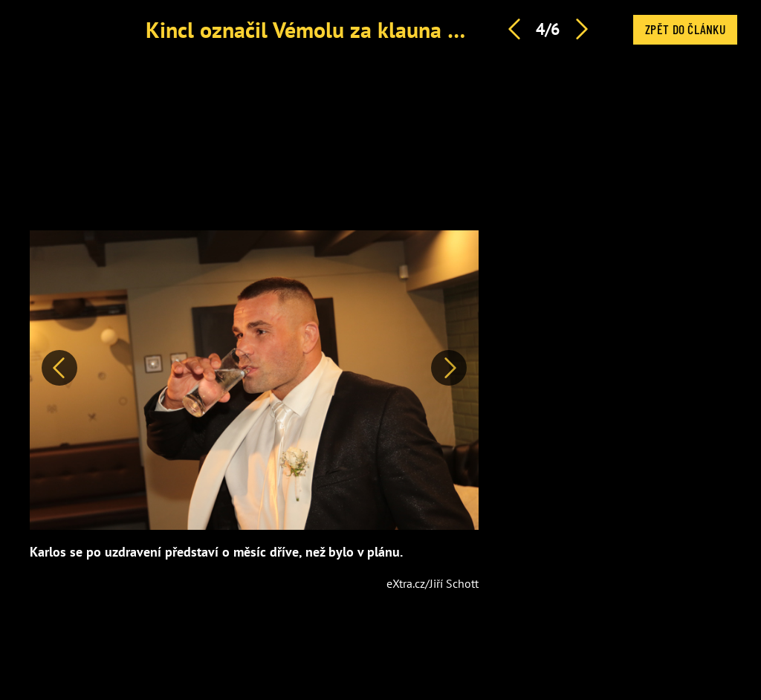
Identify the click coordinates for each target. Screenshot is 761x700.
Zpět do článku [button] (685, 29)
